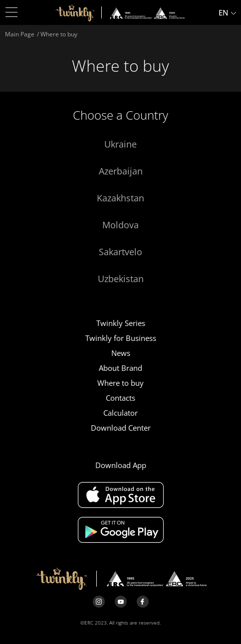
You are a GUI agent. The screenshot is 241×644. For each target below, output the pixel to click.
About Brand (120, 368)
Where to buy (120, 383)
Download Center (121, 428)
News (121, 353)
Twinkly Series (121, 323)
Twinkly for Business (121, 338)
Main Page (20, 34)
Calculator (120, 413)
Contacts (120, 398)
